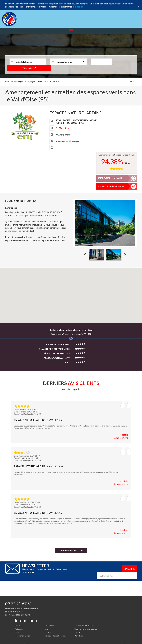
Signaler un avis (121, 438)
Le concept (50, 621)
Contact (78, 628)
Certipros (133, 640)
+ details (124, 435)
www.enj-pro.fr (63, 135)
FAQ (47, 625)
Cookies (48, 628)
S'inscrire (129, 569)
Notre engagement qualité (86, 625)
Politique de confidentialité (56, 631)
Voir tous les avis (69, 551)
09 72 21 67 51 (19, 599)
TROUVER (125, 61)
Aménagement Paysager (24, 82)
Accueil (8, 82)
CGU (17, 628)
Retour (131, 82)
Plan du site (80, 631)
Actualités (19, 625)
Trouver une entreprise (85, 621)
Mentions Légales (23, 631)
